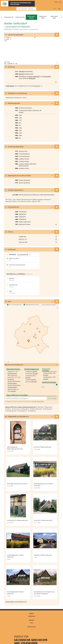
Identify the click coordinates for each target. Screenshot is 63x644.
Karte (8, 301)
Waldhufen (32, 78)
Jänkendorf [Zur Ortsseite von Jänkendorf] (25, 409)
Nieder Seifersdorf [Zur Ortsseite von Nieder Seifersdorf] (37, 409)
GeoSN (13, 391)
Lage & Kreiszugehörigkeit (14, 35)
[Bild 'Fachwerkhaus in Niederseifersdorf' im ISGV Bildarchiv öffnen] (18, 510)
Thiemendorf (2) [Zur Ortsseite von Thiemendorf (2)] (12, 411)
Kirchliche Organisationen (14, 190)
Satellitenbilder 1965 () (49, 374)
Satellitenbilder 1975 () (49, 378)
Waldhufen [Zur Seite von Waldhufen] (26, 27)
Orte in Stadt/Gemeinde (15, 305)
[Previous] (2, 17)
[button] (56, 225)
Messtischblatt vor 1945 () (13, 390)
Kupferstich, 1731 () (13, 372)
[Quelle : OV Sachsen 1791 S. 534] (56, 225)
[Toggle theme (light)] (60, 9)
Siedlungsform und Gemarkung (16, 93)
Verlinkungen (10, 249)
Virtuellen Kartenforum (38, 401)
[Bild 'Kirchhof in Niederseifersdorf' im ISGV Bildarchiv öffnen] (45, 437)
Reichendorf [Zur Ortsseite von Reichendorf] (48, 409)
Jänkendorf (36, 77)
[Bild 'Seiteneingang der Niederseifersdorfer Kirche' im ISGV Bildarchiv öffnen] (18, 437)
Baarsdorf (22, 74)
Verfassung (10, 67)
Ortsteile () (31, 380)
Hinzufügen (52, 398)
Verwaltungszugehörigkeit (14, 147)
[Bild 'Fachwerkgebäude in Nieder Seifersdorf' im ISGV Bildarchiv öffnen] (18, 545)
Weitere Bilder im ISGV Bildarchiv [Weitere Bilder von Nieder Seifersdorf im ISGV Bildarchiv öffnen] (16, 602)
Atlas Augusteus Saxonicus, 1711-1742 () (14, 377)
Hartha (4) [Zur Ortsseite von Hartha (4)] (17, 409)
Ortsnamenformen (12, 207)
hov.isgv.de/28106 (23, 254)
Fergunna (11, 379)
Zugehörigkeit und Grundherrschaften (18, 176)
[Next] (61, 17)
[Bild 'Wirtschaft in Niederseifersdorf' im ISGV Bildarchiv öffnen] (45, 510)
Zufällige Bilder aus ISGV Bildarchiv (17, 417)
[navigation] (31, 17)
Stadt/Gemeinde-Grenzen (32, 305)
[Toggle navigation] (58, 2)
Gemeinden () (32, 374)
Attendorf (22, 71)
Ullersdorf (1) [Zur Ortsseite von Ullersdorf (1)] (23, 411)
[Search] (26, 9)
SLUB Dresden (12, 373)
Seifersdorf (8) (20, 17)
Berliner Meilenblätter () (14, 382)
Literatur (9, 232)
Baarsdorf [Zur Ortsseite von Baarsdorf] (49, 407)
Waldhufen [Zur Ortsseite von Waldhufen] (33, 411)
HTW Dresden (12, 383)
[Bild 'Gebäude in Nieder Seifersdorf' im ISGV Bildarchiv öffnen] (45, 545)
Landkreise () (31, 372)
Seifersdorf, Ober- (43, 17)
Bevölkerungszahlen (13, 103)
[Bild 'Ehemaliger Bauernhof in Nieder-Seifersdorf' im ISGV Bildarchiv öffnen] (45, 474)
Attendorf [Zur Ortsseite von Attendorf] (41, 407)
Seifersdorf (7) (9, 17)
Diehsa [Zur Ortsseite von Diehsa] (9, 409)
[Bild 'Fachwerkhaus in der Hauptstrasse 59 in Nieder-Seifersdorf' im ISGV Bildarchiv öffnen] (45, 582)
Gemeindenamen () (31, 377)
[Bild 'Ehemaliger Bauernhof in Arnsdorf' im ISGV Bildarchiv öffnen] (18, 474)
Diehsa (31, 77)
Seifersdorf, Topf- (54, 17)
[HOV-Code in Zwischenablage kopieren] (30, 30)
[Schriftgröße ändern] (55, 9)
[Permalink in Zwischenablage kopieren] (30, 254)
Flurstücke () (31, 382)
